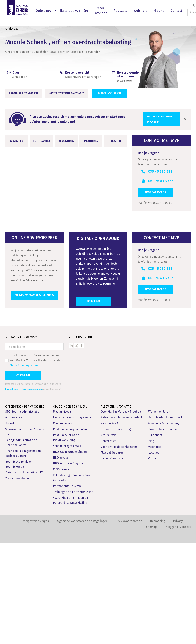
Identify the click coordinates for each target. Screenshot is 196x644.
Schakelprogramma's (67, 547)
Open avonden (101, 11)
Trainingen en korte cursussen (73, 593)
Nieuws (159, 11)
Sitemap (151, 628)
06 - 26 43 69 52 (161, 181)
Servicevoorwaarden (32, 490)
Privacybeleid (12, 490)
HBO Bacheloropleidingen (70, 553)
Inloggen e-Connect (178, 628)
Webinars (140, 11)
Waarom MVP (109, 525)
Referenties (108, 542)
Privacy (178, 622)
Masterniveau (62, 513)
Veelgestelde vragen (36, 622)
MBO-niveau (61, 571)
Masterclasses (62, 525)
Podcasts (120, 11)
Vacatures (155, 548)
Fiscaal (10, 525)
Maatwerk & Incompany (164, 525)
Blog (151, 542)
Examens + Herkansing (116, 530)
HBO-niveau (61, 559)
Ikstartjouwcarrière (74, 11)
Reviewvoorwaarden (129, 622)
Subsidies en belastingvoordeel (121, 519)
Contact (176, 11)
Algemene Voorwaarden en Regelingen (82, 622)
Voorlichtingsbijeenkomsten (119, 548)
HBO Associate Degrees (68, 565)
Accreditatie (109, 536)
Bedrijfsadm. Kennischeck (165, 519)
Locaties (154, 554)
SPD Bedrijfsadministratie (22, 513)
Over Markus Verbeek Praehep (121, 513)
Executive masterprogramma (72, 519)
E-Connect (155, 536)
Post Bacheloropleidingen (70, 530)
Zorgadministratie (17, 580)
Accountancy (14, 519)
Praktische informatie (163, 530)
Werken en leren (159, 513)
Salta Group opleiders (24, 467)
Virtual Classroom (112, 560)
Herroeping (158, 622)
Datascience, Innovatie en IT (24, 574)
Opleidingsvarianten (98, 298)
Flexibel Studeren (112, 554)
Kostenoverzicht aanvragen (83, 77)
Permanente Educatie (67, 587)
